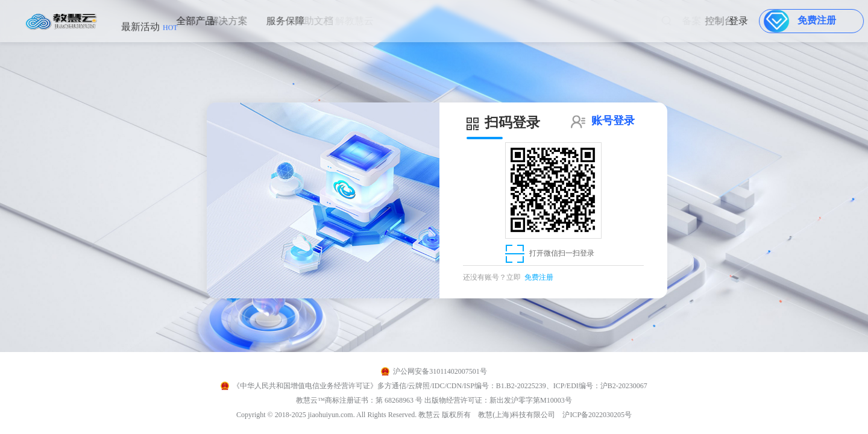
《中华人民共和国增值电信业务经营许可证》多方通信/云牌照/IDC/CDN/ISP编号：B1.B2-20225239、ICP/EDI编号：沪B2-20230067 (440, 386)
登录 (744, 21)
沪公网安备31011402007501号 (440, 371)
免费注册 (539, 277)
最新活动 (149, 33)
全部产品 (186, 21)
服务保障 (272, 21)
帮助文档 (304, 21)
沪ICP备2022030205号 (597, 415)
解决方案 (214, 21)
